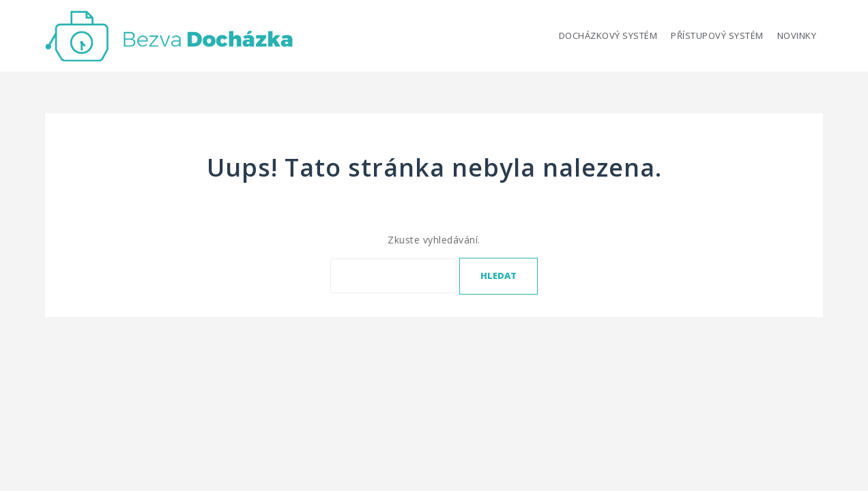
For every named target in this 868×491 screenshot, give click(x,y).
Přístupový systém (717, 35)
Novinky (797, 35)
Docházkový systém (608, 35)
